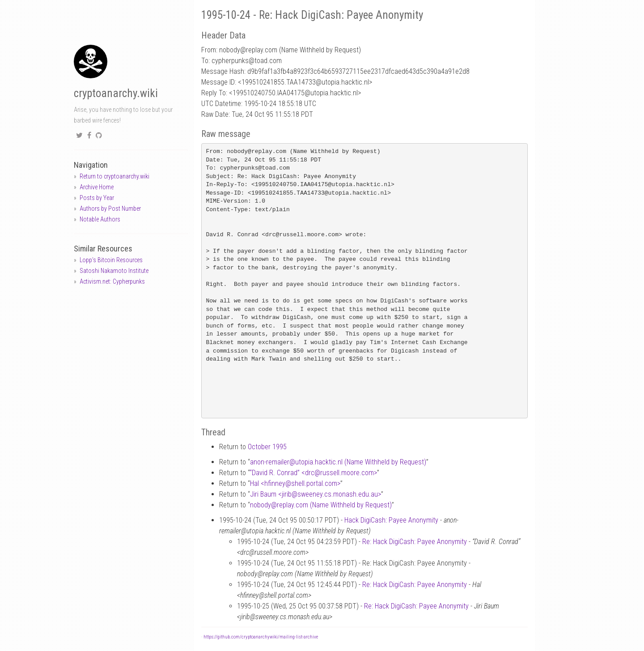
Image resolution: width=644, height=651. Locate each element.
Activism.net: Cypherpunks (112, 281)
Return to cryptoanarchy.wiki (114, 176)
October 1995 (267, 447)
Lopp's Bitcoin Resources (111, 260)
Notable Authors (100, 219)
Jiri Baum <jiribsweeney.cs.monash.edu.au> (316, 494)
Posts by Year (97, 198)
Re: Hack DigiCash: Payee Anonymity (415, 542)
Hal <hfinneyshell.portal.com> (295, 483)
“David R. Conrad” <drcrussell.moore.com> (313, 473)
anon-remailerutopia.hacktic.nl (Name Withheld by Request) (338, 462)
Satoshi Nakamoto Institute (114, 271)
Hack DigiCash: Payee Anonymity (391, 520)
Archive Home (97, 187)
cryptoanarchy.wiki (116, 93)
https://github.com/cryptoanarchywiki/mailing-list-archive (261, 637)
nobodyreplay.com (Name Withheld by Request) (321, 505)
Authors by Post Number (110, 208)
